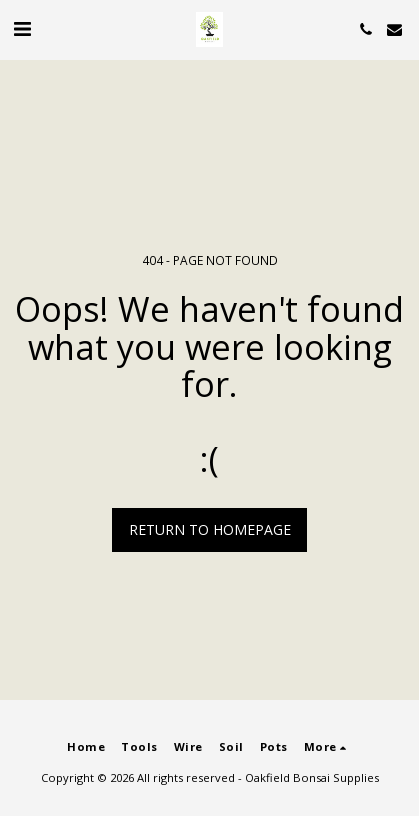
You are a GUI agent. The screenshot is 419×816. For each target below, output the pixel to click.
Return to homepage (210, 529)
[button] (22, 28)
